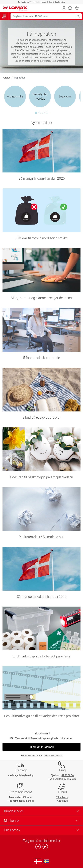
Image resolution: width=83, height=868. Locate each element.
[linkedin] (44, 848)
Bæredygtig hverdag (40, 96)
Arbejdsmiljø (15, 96)
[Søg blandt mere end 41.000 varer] (43, 16)
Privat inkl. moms (53, 755)
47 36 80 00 (68, 775)
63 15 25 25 (70, 779)
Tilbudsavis (62, 797)
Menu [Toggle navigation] (4, 16)
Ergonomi (65, 96)
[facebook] (38, 848)
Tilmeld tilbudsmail (42, 747)
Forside (6, 78)
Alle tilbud (62, 801)
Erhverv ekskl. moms (32, 755)
